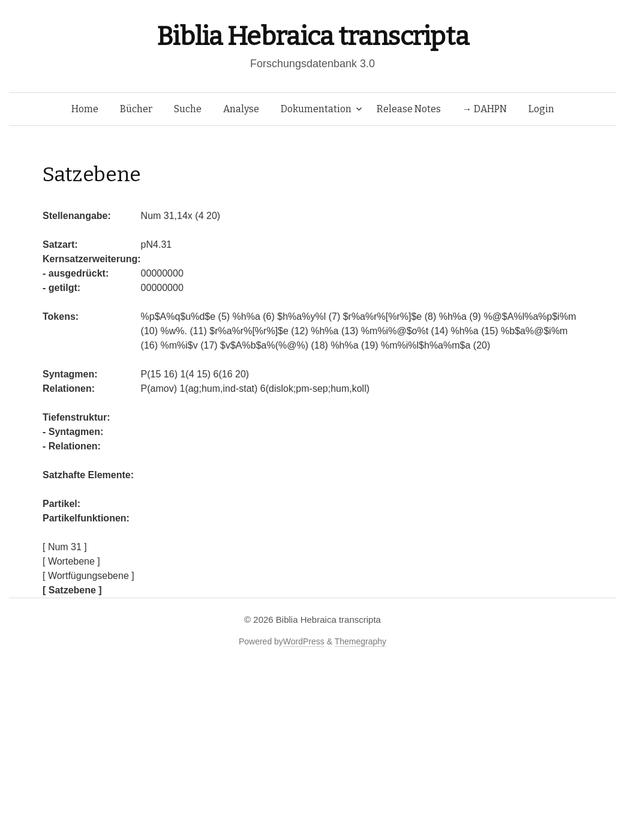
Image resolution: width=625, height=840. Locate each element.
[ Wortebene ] (71, 561)
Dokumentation (316, 109)
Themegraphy (360, 641)
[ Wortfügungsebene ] (88, 576)
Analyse (241, 109)
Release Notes (409, 109)
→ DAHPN (485, 109)
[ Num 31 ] (65, 547)
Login (541, 109)
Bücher (136, 109)
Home (85, 109)
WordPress (304, 641)
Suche (188, 109)
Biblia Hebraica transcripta (312, 36)
